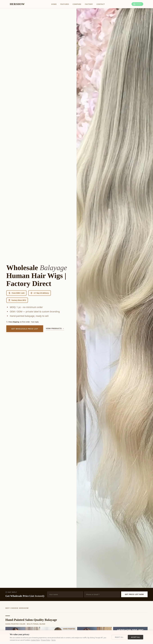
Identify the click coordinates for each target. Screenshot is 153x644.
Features (61, 4)
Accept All (135, 637)
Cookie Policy (35, 640)
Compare (73, 4)
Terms (53, 640)
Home (50, 4)
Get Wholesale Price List (25, 329)
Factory (85, 4)
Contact (97, 4)
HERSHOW (17, 4)
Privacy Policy (46, 640)
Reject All (119, 637)
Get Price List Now (134, 594)
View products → (55, 328)
